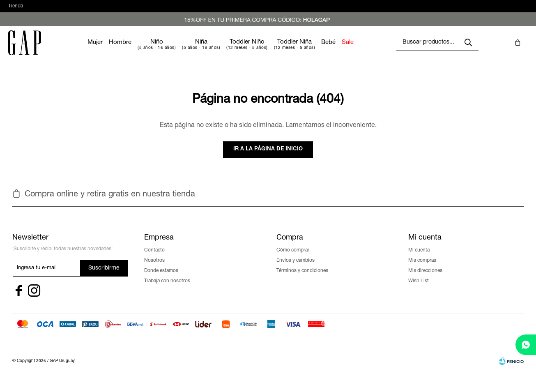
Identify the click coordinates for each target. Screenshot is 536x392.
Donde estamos (161, 279)
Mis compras (422, 269)
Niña (226, 50)
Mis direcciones (425, 279)
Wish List (419, 289)
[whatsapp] (526, 345)
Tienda (16, 10)
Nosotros (154, 269)
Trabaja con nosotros (167, 289)
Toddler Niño (272, 50)
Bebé (353, 51)
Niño (181, 50)
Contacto (154, 258)
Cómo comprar (293, 258)
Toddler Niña (319, 50)
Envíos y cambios (296, 269)
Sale (372, 51)
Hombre (145, 51)
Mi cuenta (419, 258)
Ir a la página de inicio (268, 158)
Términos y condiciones (302, 279)
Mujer (120, 51)
